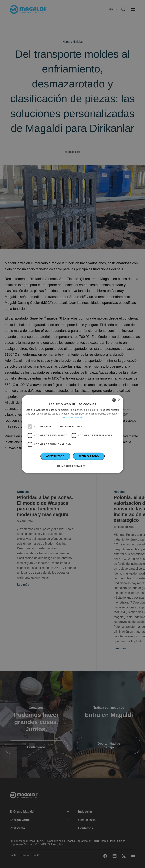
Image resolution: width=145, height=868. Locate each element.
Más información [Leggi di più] (72, 417)
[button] (72, 466)
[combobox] (114, 400)
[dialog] (72, 434)
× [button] (119, 400)
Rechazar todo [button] (89, 456)
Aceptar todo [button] (55, 456)
